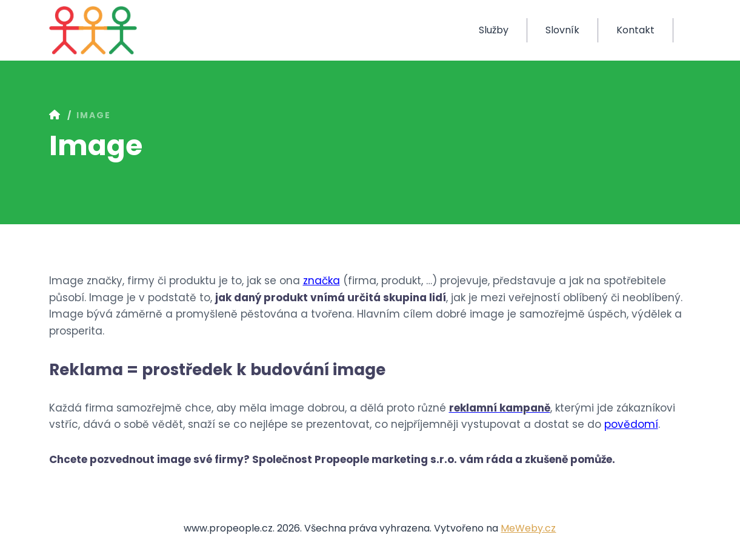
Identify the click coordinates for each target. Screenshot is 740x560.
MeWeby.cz (528, 528)
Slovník (562, 30)
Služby (494, 30)
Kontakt (635, 30)
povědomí (631, 424)
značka (322, 281)
